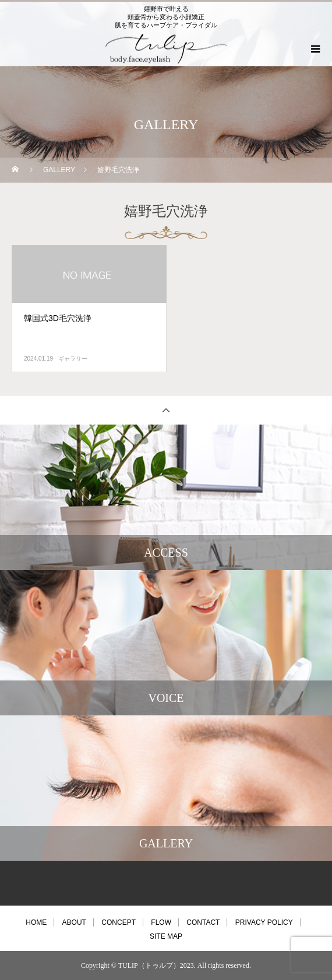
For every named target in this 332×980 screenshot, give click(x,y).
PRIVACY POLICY (264, 922)
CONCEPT (119, 922)
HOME (36, 922)
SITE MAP (166, 936)
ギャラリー (73, 359)
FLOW (161, 922)
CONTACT (203, 922)
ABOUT (74, 922)
